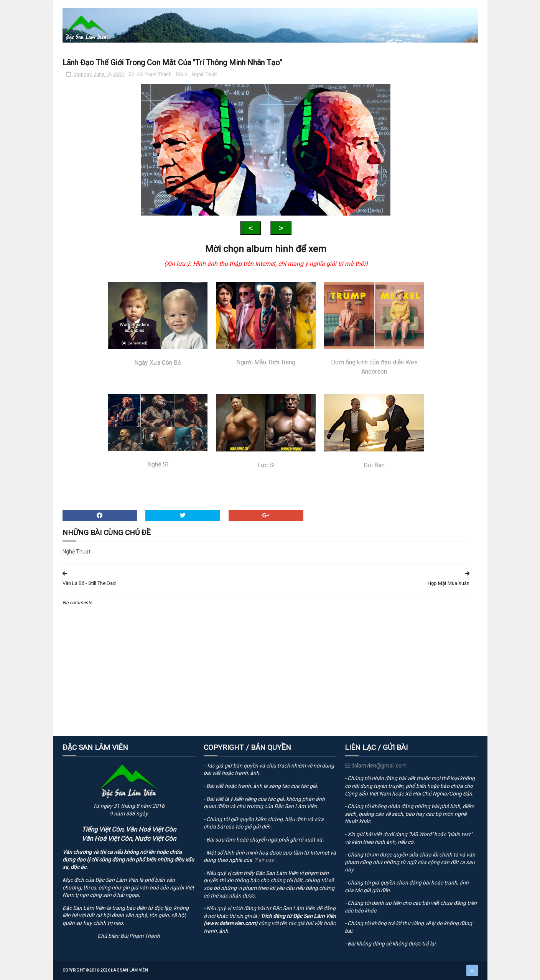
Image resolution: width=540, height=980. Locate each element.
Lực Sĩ (266, 431)
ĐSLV (182, 74)
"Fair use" (264, 860)
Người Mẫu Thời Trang (266, 324)
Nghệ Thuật (204, 74)
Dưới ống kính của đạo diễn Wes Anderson (374, 329)
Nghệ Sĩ (158, 431)
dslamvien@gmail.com (376, 766)
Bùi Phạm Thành (155, 74)
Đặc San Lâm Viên (129, 970)
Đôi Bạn (374, 431)
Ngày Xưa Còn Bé (158, 324)
